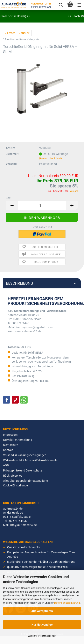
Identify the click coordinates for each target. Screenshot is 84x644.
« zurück (24, 33)
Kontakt (8, 450)
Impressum (10, 435)
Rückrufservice (13, 476)
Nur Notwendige (42, 625)
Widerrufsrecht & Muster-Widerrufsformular (31, 460)
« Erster (10, 33)
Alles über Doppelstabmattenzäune (25, 481)
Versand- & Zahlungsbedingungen (25, 455)
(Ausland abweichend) (50, 158)
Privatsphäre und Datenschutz (23, 470)
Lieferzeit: (13, 154)
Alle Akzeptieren (42, 611)
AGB (6, 465)
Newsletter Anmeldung (18, 440)
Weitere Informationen (42, 636)
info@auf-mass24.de (23, 525)
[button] (7, 400)
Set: (8, 198)
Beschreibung (19, 283)
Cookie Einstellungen (16, 485)
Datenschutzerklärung (67, 603)
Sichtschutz (11, 445)
